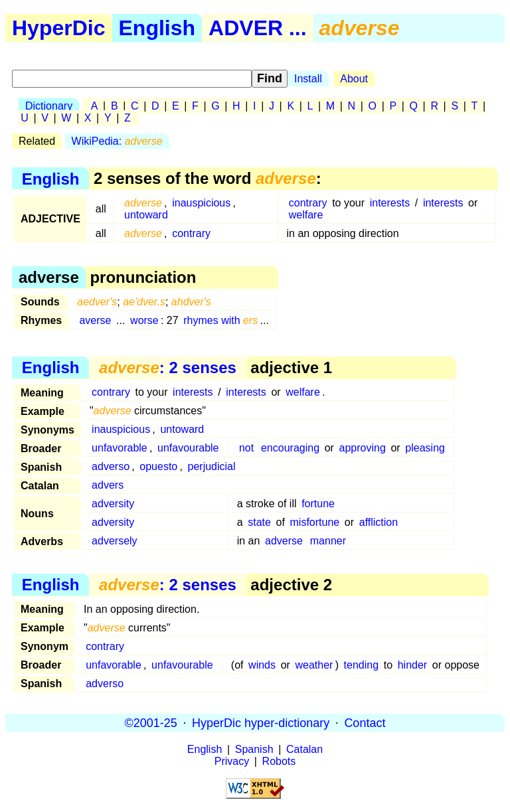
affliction (379, 522)
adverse (284, 541)
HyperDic (59, 28)
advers (108, 485)
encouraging (290, 448)
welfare (306, 215)
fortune (318, 504)
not (246, 448)
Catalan (304, 749)
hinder (412, 665)
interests (390, 203)
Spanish (254, 749)
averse (95, 320)
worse (144, 320)
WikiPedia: (117, 141)
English (157, 28)
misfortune (315, 522)
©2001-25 (151, 722)
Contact (365, 722)
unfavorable (120, 448)
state (259, 522)
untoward (146, 215)
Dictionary (49, 106)
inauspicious (201, 203)
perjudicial (212, 466)
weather (314, 665)
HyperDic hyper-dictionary (261, 722)
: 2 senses (168, 367)
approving (363, 448)
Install (308, 79)
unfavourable (188, 448)
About (354, 79)
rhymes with (220, 320)
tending (362, 665)
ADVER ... (258, 28)
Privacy (232, 761)
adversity (113, 504)
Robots (279, 761)
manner (328, 541)
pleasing (425, 448)
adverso (111, 466)
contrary (308, 203)
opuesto (158, 466)
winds (262, 665)
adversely (114, 541)
